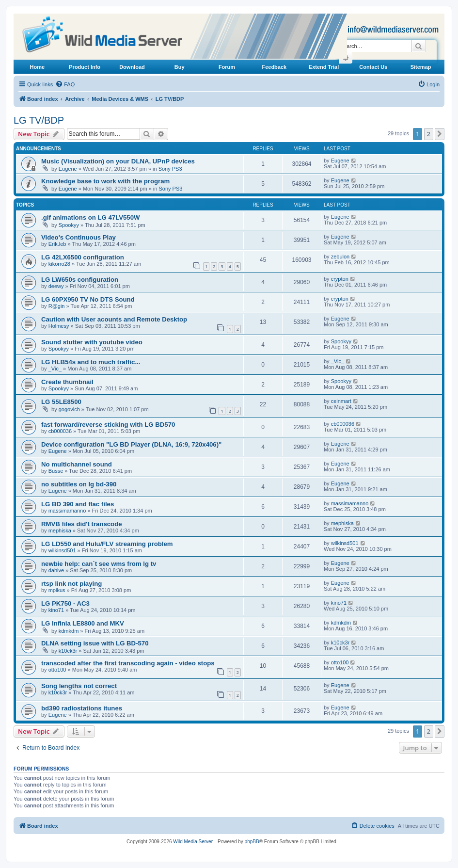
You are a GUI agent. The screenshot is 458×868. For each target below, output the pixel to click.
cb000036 (60, 431)
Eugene (68, 169)
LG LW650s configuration (80, 280)
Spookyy (69, 225)
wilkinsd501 (62, 550)
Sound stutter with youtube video (92, 342)
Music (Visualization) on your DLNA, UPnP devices (118, 161)
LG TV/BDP (39, 120)
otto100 (57, 670)
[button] (440, 134)
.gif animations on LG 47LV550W (90, 217)
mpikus (57, 590)
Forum (227, 67)
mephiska (60, 530)
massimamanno (67, 511)
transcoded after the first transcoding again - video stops (128, 663)
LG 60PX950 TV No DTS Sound (88, 299)
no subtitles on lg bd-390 (79, 484)
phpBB (252, 842)
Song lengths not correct (79, 686)
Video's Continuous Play (79, 237)
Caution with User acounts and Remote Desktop (114, 319)
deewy (56, 286)
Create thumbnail (67, 382)
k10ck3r (68, 651)
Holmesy (59, 326)
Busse (56, 471)
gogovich (69, 409)
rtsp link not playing (71, 584)
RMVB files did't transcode (82, 524)
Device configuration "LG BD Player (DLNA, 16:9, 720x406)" (131, 444)
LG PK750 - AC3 (65, 603)
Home (38, 67)
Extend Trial (324, 67)
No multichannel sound (77, 464)
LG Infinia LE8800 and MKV (83, 623)
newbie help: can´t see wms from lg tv (99, 564)
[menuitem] (65, 84)
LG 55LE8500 (61, 402)
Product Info (85, 67)
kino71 (56, 610)
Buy (180, 67)
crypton (340, 279)
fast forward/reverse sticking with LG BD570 (108, 425)
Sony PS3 (170, 169)
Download (132, 67)
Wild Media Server (193, 842)
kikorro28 (59, 264)
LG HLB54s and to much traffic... (91, 362)
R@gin (57, 306)
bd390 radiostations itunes (82, 708)
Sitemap (421, 67)
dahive (56, 570)
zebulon (340, 257)
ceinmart (341, 401)
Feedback (274, 67)
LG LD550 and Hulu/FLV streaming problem (107, 544)
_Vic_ (55, 369)
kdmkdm (69, 631)
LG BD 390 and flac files (78, 504)
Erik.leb (57, 244)
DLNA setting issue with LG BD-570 (95, 643)
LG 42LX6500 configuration (83, 257)
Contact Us (373, 67)
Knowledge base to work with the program (105, 181)
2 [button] (429, 134)
